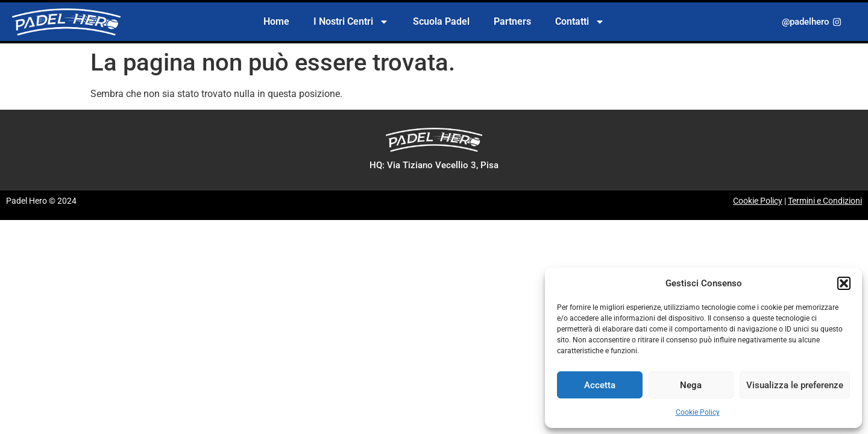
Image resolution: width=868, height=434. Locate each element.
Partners (512, 21)
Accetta (600, 385)
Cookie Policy (698, 412)
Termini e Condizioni (825, 201)
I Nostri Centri (351, 22)
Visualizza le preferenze (795, 385)
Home (276, 21)
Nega (691, 385)
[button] (844, 283)
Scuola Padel (441, 21)
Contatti (580, 22)
